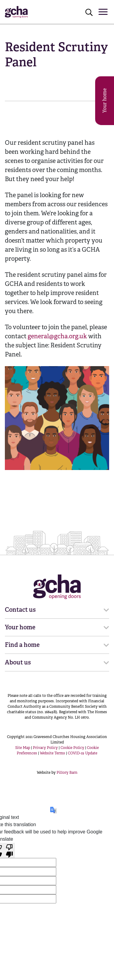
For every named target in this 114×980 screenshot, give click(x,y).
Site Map (23, 748)
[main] (57, 252)
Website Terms (52, 753)
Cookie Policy (72, 748)
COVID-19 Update (83, 753)
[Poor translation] (9, 850)
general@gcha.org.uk (57, 336)
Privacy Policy (45, 748)
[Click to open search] (89, 12)
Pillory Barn (67, 773)
